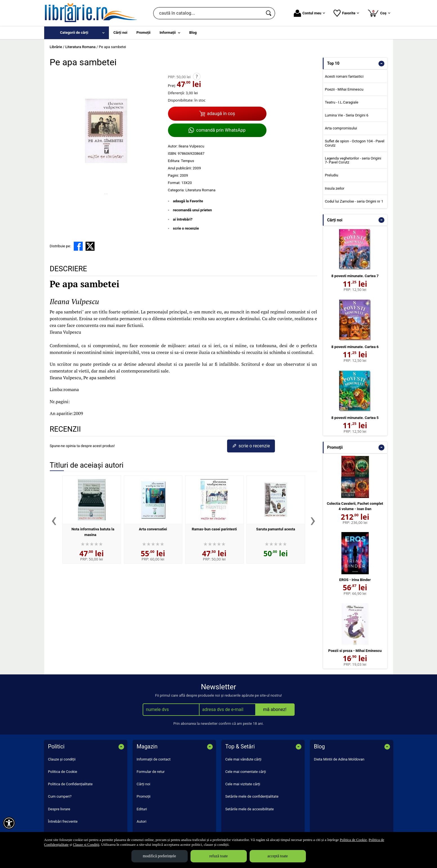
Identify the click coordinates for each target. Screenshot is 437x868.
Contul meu (309, 13)
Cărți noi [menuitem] (120, 32)
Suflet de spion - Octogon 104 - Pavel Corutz (355, 143)
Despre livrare (59, 809)
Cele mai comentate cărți (246, 772)
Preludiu (331, 175)
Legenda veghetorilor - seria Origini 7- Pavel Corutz (353, 160)
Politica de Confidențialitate (70, 784)
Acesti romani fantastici (344, 76)
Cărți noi (144, 784)
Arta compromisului (341, 128)
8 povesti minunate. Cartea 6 (355, 347)
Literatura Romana (200, 190)
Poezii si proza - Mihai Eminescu (355, 651)
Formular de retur (151, 772)
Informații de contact (154, 759)
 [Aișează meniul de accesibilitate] (9, 823)
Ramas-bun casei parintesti (214, 529)
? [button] (197, 77)
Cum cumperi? (60, 796)
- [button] (381, 64)
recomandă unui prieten (193, 210)
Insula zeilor (334, 188)
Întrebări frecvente (63, 821)
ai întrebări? (183, 219)
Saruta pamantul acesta (276, 529)
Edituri (142, 809)
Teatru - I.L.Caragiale (341, 102)
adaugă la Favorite (188, 201)
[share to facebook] (78, 246)
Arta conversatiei (153, 529)
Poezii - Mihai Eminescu (344, 89)
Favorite (346, 13)
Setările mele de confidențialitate (252, 796)
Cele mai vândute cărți (244, 759)
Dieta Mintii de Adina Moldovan (339, 759)
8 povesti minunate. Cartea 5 (355, 418)
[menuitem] (77, 33)
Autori (142, 821)
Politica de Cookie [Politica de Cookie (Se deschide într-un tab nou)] (353, 840)
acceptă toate (278, 856)
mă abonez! (275, 709)
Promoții (144, 796)
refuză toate (219, 856)
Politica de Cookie (63, 772)
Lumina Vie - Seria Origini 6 (347, 115)
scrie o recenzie (186, 228)
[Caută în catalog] (269, 13)
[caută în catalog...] (208, 13)
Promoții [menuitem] (144, 32)
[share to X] (90, 246)
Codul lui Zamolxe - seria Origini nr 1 (354, 201)
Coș (379, 13)
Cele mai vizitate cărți (243, 784)
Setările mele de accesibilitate (250, 809)
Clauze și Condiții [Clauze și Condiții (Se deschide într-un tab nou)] (86, 845)
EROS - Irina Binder (355, 580)
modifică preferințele (160, 856)
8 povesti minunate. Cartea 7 (355, 276)
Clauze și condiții (62, 759)
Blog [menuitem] (193, 32)
